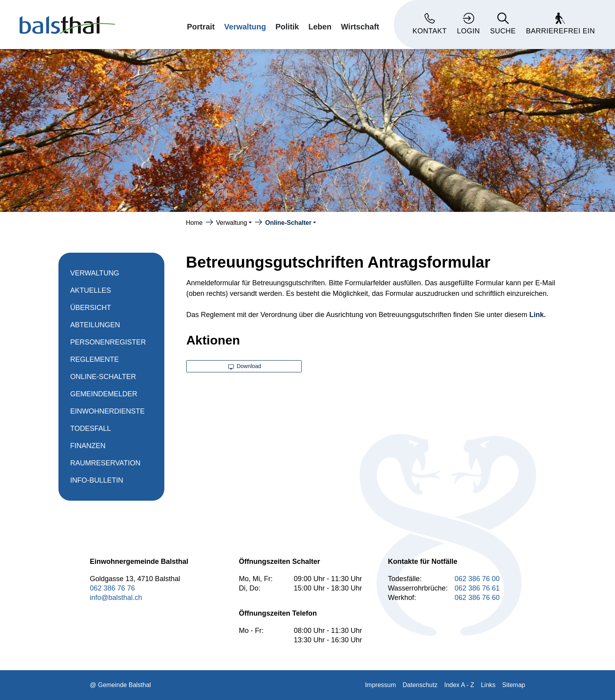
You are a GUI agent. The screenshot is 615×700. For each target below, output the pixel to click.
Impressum (380, 685)
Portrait (201, 26)
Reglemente (95, 359)
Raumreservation (105, 463)
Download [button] (245, 366)
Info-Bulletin (97, 480)
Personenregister (108, 342)
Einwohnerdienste (107, 411)
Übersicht (91, 308)
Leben (320, 26)
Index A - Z (459, 685)
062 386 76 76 (112, 588)
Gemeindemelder (104, 394)
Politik (287, 26)
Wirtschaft (360, 26)
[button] (234, 223)
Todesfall (91, 428)
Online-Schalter (103, 379)
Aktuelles (91, 290)
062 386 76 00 (477, 579)
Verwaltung (245, 26)
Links (488, 685)
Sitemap (514, 685)
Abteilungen (95, 325)
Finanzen (88, 446)
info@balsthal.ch (116, 598)
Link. (538, 315)
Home (194, 223)
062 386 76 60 (477, 598)
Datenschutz (420, 685)
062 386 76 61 (477, 588)
